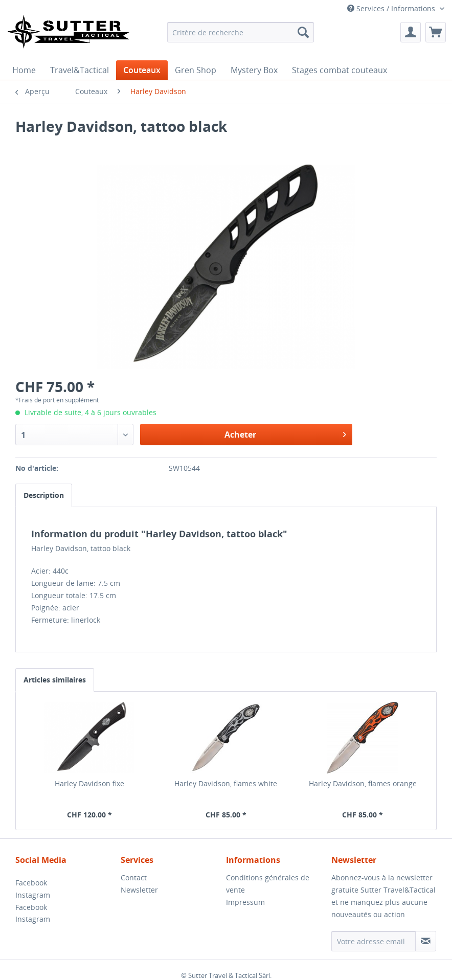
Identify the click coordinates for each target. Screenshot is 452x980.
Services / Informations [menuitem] (392, 8)
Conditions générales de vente (268, 884)
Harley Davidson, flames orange (363, 783)
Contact (134, 878)
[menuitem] (241, 32)
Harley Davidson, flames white (226, 783)
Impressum (245, 902)
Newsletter (139, 890)
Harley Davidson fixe (89, 783)
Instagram (33, 895)
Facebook (31, 883)
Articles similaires (55, 680)
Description (44, 495)
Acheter (286, 433)
